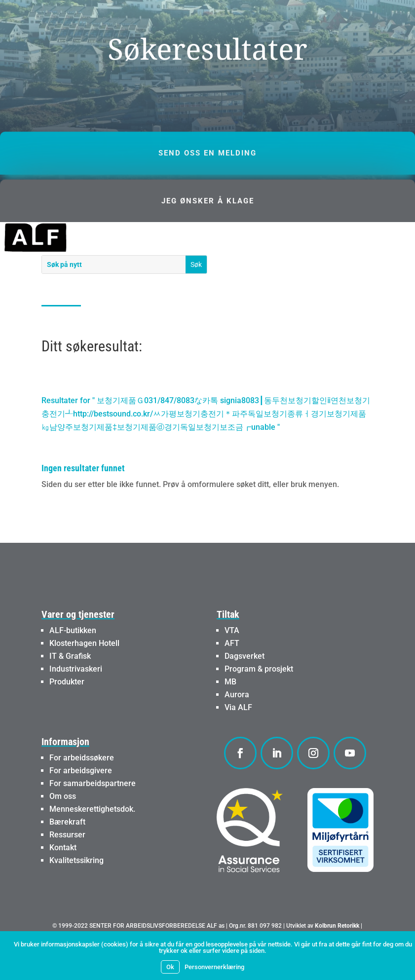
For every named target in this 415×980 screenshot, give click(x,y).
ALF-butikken (73, 657)
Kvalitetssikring (76, 887)
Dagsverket (245, 683)
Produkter (67, 708)
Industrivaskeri (76, 696)
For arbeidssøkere (82, 784)
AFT (232, 670)
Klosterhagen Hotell (84, 670)
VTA (232, 657)
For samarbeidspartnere (93, 810)
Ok (170, 967)
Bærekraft (67, 848)
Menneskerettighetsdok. (92, 836)
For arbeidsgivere (81, 797)
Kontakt (63, 874)
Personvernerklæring (214, 967)
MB (230, 708)
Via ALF (238, 734)
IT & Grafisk (70, 683)
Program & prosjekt (259, 696)
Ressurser (67, 861)
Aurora (237, 721)
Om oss (63, 823)
